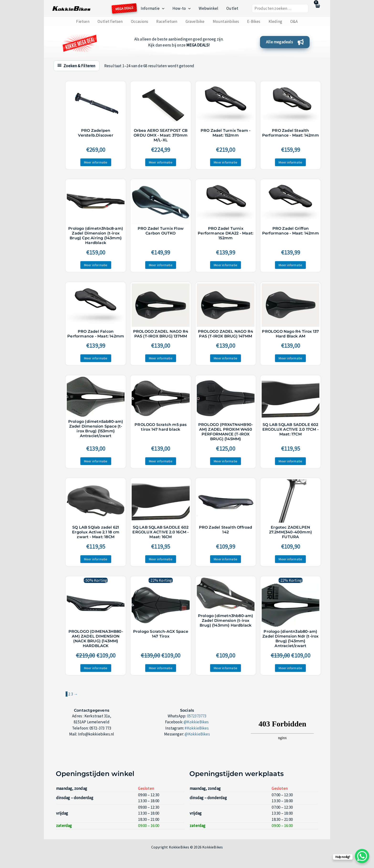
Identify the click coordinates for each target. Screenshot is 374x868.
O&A (294, 21)
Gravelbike (195, 21)
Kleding (275, 21)
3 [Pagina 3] (72, 694)
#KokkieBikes (197, 728)
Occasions (140, 21)
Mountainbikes (226, 21)
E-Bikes (254, 21)
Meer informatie (96, 162)
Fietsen (83, 21)
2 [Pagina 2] (69, 694)
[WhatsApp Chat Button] (362, 856)
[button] (162, 8)
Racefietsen (167, 21)
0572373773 (197, 716)
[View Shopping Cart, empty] (317, 8)
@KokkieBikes (196, 722)
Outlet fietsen (110, 21)
